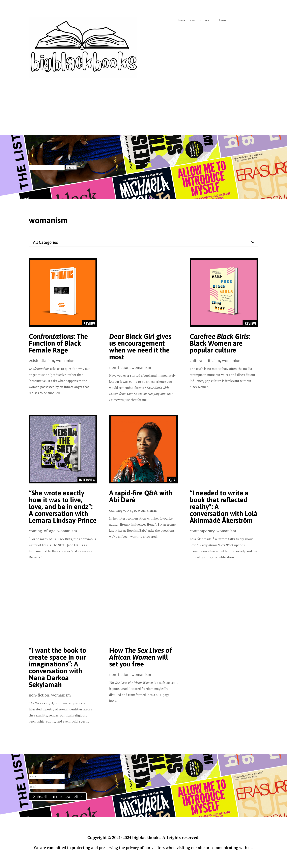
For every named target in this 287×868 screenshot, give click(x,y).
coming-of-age (42, 531)
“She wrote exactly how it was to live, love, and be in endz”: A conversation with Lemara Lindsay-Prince (63, 507)
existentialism (41, 360)
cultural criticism (205, 360)
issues (223, 21)
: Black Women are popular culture (220, 343)
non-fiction (119, 367)
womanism (66, 360)
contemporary (202, 531)
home (181, 21)
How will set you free (140, 657)
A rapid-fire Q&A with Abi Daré (141, 496)
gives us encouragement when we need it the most (140, 347)
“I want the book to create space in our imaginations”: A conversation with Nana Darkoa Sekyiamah (58, 667)
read (208, 21)
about (193, 21)
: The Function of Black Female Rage (58, 343)
